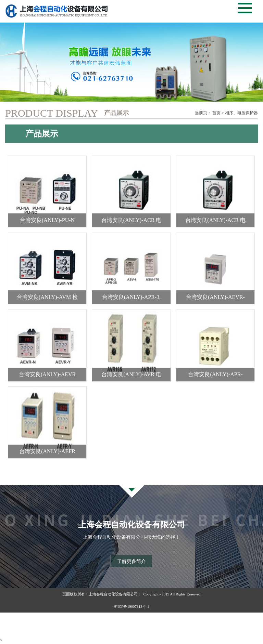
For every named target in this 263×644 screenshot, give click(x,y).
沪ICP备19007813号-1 (131, 606)
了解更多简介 (131, 561)
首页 (216, 113)
